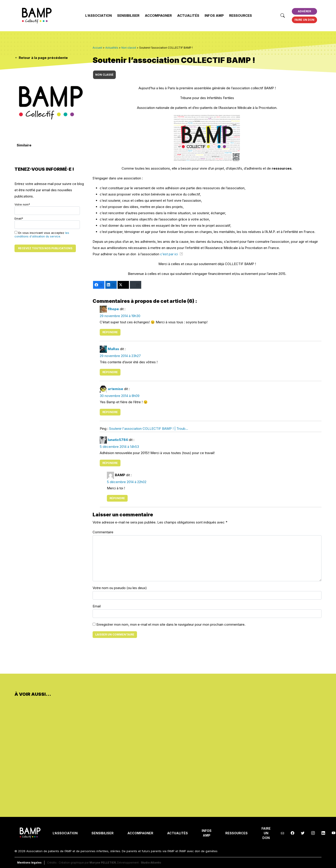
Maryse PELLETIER (103, 863)
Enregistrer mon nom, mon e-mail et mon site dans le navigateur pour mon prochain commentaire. (171, 624)
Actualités (188, 16)
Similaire (24, 145)
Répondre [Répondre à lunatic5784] (110, 463)
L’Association (99, 16)
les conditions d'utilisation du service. (42, 235)
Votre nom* (47, 209)
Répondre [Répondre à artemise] (110, 412)
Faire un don (304, 20)
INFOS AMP (214, 16)
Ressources (241, 16)
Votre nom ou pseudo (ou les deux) (120, 588)
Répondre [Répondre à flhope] (110, 332)
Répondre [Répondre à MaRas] (110, 372)
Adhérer (304, 11)
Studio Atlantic (151, 863)
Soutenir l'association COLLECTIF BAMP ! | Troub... (149, 429)
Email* (47, 223)
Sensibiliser (128, 16)
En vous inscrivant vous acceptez (42, 235)
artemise (115, 389)
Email (97, 606)
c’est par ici (169, 254)
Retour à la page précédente (41, 58)
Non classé (104, 75)
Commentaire (103, 532)
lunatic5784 (118, 440)
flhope (113, 309)
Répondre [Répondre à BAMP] (117, 498)
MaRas (113, 349)
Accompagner (158, 16)
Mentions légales (29, 863)
